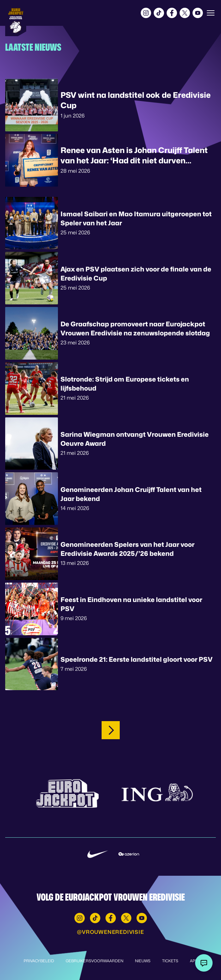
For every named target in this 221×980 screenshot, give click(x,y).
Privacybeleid (39, 961)
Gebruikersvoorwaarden (94, 961)
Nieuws (143, 961)
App (194, 961)
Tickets (170, 961)
